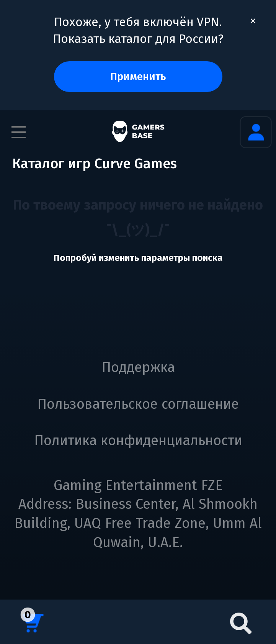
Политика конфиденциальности (138, 441)
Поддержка (138, 367)
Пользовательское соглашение (138, 404)
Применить (138, 76)
